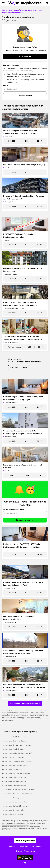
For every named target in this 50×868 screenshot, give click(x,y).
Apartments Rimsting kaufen (14, 810)
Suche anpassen (25, 56)
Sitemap (19, 851)
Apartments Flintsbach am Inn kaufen (17, 761)
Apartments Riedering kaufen (14, 757)
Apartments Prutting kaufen (14, 798)
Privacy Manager (30, 851)
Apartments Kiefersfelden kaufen (16, 806)
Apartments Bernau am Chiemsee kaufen (19, 790)
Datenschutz (13, 846)
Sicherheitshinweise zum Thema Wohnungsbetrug (15, 716)
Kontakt (39, 846)
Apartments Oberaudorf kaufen (15, 778)
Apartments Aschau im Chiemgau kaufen (18, 753)
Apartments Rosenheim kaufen (15, 782)
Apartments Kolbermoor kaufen (15, 802)
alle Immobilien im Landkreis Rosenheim (25, 704)
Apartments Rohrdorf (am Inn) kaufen (17, 745)
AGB (32, 846)
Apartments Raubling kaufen (14, 769)
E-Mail (6, 85)
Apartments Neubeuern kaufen (15, 741)
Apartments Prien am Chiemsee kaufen (18, 794)
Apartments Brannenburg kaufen (15, 765)
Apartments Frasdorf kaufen (14, 749)
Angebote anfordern (26, 520)
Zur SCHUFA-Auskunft (19, 368)
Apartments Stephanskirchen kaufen (17, 773)
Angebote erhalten (25, 96)
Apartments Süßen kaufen (13, 814)
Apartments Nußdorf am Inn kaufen (16, 737)
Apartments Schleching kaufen (15, 786)
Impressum (24, 846)
